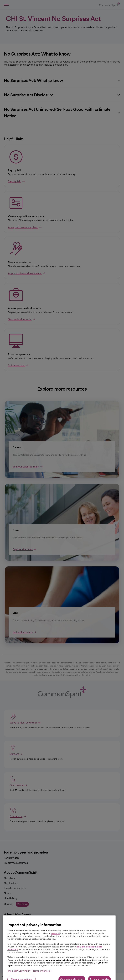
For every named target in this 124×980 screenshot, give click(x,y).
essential (55, 952)
